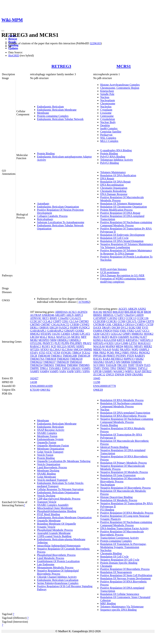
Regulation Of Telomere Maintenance (121, 204)
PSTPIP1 (121, 356)
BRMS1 (98, 315)
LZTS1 (133, 343)
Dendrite (105, 125)
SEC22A (62, 346)
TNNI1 (105, 368)
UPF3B (97, 371)
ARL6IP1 (60, 315)
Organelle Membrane (49, 521)
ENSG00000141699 (41, 386)
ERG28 (54, 328)
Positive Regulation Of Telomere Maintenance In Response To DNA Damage (126, 252)
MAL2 (43, 337)
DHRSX (44, 328)
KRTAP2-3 (146, 340)
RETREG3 (61, 66)
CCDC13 (131, 318)
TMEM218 (76, 359)
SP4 (118, 362)
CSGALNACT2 (60, 324)
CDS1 (65, 321)
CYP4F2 (84, 324)
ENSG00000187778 (105, 386)
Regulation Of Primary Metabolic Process (124, 463)
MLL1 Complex (109, 141)
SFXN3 (45, 349)
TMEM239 (63, 362)
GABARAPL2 (55, 331)
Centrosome (107, 116)
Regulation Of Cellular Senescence (120, 594)
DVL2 (124, 328)
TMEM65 (84, 365)
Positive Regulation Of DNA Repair (120, 213)
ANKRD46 (48, 315)
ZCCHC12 (99, 374)
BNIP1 (54, 318)
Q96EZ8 (98, 390)
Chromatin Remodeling (113, 191)
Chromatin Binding (111, 553)
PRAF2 (87, 343)
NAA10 (107, 349)
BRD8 (147, 312)
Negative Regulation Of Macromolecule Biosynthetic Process (123, 480)
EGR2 (132, 328)
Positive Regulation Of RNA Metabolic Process (127, 513)
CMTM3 (84, 321)
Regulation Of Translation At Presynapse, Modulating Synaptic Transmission (123, 546)
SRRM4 (126, 362)
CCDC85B (99, 321)
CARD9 (139, 315)
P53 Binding (107, 510)
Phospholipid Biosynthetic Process (56, 555)
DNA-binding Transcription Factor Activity (124, 528)
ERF (139, 328)
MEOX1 (129, 346)
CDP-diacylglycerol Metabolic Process (59, 499)
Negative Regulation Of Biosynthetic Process (126, 488)
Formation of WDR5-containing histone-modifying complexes (123, 280)
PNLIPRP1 (76, 343)
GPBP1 (127, 334)
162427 (34, 378)
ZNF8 (128, 374)
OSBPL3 (144, 349)
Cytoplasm (106, 110)
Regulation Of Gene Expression (118, 475)
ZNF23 (110, 374)
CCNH (121, 321)
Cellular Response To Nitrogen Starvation (60, 489)
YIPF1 (78, 371)
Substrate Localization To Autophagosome (61, 222)
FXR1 (123, 331)
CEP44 (141, 321)
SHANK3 (99, 362)
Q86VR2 (45, 390)
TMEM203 (63, 359)
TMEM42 (60, 365)
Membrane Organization (51, 449)
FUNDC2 (84, 328)
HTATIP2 (46, 334)
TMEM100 (44, 356)
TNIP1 (97, 368)
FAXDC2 (64, 328)
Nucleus (105, 97)
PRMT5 (111, 356)
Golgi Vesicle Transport (50, 452)
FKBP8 (74, 328)
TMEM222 (36, 362)
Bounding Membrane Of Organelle (56, 524)
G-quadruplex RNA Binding (116, 150)
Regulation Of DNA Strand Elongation (122, 241)
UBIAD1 (76, 368)
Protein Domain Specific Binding (119, 563)
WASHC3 (119, 371)
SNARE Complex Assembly (53, 505)
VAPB (70, 371)
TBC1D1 (122, 365)
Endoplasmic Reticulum (50, 107)
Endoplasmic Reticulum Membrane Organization (64, 517)
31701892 (84, 302)
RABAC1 (36, 346)
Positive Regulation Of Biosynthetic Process (125, 569)
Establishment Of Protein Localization (58, 561)
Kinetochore (107, 91)
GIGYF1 (105, 334)
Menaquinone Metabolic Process (55, 567)
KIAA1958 (110, 340)
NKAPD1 (125, 349)
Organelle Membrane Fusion (53, 446)
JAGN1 (56, 334)
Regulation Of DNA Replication (118, 175)
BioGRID (14, 56)
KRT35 (121, 340)
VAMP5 (54, 371)
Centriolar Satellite (111, 132)
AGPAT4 (82, 312)
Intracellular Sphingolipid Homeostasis (59, 546)
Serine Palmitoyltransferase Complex (58, 583)
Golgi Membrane (47, 477)
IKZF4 (114, 337)
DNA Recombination (112, 185)
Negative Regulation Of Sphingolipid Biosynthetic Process (58, 572)
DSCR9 (116, 328)
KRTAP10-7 (133, 340)
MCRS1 (124, 66)
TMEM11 (56, 356)
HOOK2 (149, 334)
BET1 (46, 318)
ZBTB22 (147, 371)
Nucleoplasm (108, 100)
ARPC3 (79, 315)
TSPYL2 (143, 368)
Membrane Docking (48, 471)
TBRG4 (77, 353)
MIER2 (148, 346)
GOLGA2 (116, 334)
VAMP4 (44, 371)
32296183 (95, 43)
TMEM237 (50, 362)
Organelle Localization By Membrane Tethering (64, 461)
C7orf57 (119, 315)
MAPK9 (110, 346)
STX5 (42, 353)
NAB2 (115, 349)
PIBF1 (126, 353)
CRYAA (129, 324)
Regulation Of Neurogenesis (116, 572)
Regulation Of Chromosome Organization (124, 207)
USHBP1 (108, 371)
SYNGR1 (66, 353)
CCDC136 (143, 318)
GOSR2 (80, 331)
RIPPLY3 (129, 359)
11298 (97, 382)
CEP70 (150, 321)
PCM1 (110, 353)
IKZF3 (105, 337)
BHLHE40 (130, 312)
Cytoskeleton (108, 119)
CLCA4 (74, 321)
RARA (107, 359)
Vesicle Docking (46, 496)
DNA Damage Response (114, 194)
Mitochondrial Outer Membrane (55, 508)
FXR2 (131, 331)
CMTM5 (35, 324)
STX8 (57, 353)
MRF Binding (108, 603)
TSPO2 (66, 368)
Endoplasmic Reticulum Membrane (57, 110)
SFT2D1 (35, 349)
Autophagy (43, 204)
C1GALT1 (75, 318)
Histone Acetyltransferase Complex (120, 85)
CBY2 (121, 318)
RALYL (98, 359)
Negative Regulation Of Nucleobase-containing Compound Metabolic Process (127, 421)
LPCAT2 (85, 334)
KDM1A (98, 340)
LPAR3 (75, 334)
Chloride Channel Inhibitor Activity (57, 577)
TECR (34, 356)
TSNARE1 (55, 368)
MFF (84, 337)
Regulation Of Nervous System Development (126, 578)
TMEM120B (70, 356)
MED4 (120, 346)
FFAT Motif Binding (48, 514)
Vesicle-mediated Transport (52, 480)
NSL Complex (108, 138)
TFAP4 (139, 365)
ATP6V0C (36, 318)
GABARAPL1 (38, 331)
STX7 (49, 353)
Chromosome (108, 103)
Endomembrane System (50, 439)
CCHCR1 (112, 321)
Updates (13, 48)
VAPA (63, 371)
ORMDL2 (63, 340)
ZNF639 (119, 374)
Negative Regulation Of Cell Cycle (120, 560)
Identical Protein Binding (114, 447)
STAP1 (34, 353)
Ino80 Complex (109, 128)
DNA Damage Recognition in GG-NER (122, 275)
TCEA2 (86, 353)
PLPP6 (65, 343)
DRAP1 (106, 328)
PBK (96, 353)
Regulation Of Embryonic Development (122, 235)
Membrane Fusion (47, 436)
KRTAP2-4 (100, 343)
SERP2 (80, 346)
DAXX (97, 328)
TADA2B (111, 365)
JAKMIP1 (124, 337)
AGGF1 (123, 309)
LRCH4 (34, 337)
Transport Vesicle (47, 502)
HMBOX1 (137, 334)
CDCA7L (132, 321)
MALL (52, 337)
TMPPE (35, 368)
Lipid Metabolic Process (51, 558)
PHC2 (118, 353)
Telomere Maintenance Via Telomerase (122, 607)
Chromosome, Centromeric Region (120, 88)
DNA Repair (107, 179)
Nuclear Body (108, 122)
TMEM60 (72, 365)
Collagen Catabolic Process (52, 216)
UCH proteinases (110, 272)
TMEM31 (49, 365)
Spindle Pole (107, 94)
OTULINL (36, 343)
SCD (53, 346)
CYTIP (149, 324)
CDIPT (57, 321)
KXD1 (110, 343)
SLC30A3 (55, 349)
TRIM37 (122, 368)
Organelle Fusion (47, 442)
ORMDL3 (75, 340)
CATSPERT (100, 318)
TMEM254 (36, 365)
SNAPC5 (110, 362)
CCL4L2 (47, 321)
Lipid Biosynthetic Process (52, 467)
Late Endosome (46, 564)
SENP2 (71, 346)
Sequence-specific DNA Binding (118, 610)
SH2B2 (139, 359)
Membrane (43, 113)
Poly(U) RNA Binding (113, 157)
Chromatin (106, 566)
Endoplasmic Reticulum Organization (58, 207)
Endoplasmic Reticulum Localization (58, 580)
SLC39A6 (67, 349)
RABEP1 (140, 356)
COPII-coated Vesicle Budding (54, 536)
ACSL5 (72, 312)
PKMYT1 (48, 343)
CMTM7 (46, 324)
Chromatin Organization (114, 188)
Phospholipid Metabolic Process (55, 530)
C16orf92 (63, 318)
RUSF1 (46, 346)
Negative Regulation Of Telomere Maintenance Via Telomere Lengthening (127, 246)
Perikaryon (106, 135)
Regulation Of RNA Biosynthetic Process (123, 416)
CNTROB (99, 324)
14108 (34, 382)
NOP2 (135, 349)
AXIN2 (142, 309)
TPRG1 (44, 368)
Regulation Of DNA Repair (116, 182)
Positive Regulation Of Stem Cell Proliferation (126, 575)
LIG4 (118, 343)
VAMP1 (86, 368)
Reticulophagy (45, 219)
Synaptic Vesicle (46, 527)
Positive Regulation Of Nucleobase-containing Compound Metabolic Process (126, 224)
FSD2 (116, 331)
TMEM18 (51, 359)
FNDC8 (107, 331)
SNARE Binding (46, 474)
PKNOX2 (144, 353)
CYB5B (75, 324)
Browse (13, 39)
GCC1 (146, 331)
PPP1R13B (100, 356)
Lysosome (106, 113)
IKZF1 (97, 337)
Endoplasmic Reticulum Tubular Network (60, 119)
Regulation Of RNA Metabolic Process (122, 400)
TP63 (113, 368)
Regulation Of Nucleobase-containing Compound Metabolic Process (121, 405)
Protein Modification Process (116, 210)
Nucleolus (106, 107)
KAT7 (144, 337)
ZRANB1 (138, 374)
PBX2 (103, 353)
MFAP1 (138, 346)
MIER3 (97, 349)
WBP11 (129, 371)
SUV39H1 (99, 365)
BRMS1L (108, 315)
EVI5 (145, 328)
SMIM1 (88, 349)
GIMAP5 (69, 331)
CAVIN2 (112, 318)
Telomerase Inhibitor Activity (117, 160)
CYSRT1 (140, 324)
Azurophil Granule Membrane (54, 533)
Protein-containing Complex (53, 116)
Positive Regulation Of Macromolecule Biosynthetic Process (122, 533)
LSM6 (125, 343)
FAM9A (98, 331)
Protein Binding (46, 153)
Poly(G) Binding (110, 163)
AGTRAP (36, 315)
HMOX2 (35, 334)
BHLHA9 (118, 312)
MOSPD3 (44, 340)
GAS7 (138, 331)
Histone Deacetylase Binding (116, 497)
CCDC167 (36, 321)
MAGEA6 (99, 346)
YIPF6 (86, 371)
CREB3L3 (118, 324)
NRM (53, 340)
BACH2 (98, 312)
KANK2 (135, 337)
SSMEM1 (137, 362)
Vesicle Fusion (45, 455)
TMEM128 (84, 356)
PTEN (130, 356)
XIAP (138, 371)
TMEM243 (76, 362)
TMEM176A (37, 359)
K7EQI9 (35, 390)
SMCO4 (78, 349)
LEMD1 (66, 334)
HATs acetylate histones (114, 269)
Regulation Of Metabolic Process (119, 500)
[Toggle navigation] (3, 31)
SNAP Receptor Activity (51, 430)
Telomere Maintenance (113, 172)
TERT (131, 365)
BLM (140, 312)
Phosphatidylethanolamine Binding (57, 511)
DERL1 (34, 328)
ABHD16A (61, 312)
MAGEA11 (144, 343)
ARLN (70, 315)
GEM (96, 334)
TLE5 (147, 365)
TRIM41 (132, 368)
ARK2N (132, 309)
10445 (97, 378)
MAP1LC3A (63, 337)
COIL (108, 324)
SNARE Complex (47, 433)
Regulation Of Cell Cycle (114, 238)
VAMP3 (35, 371)
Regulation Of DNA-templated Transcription (125, 413)
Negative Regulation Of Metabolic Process (124, 472)
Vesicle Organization (49, 464)
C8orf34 (129, 315)
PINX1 (134, 353)
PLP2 (58, 343)
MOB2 (34, 340)
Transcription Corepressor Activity (120, 538)
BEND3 (108, 312)
